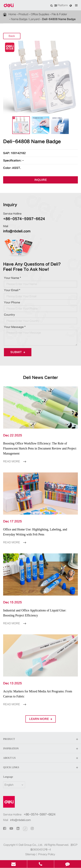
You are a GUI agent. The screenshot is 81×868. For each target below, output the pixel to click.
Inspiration (40, 749)
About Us (40, 758)
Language (8, 777)
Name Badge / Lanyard (25, 19)
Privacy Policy (47, 854)
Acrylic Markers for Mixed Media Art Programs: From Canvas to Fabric (38, 694)
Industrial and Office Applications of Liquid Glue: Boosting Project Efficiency (35, 613)
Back (12, 36)
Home (12, 14)
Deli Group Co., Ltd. (31, 845)
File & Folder (59, 14)
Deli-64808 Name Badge (59, 19)
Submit (18, 352)
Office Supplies (40, 14)
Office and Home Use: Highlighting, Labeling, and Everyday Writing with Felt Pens (35, 532)
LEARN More (41, 719)
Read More (15, 461)
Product (23, 14)
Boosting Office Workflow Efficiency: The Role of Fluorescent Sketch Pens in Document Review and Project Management (40, 448)
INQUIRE (41, 180)
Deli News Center (41, 378)
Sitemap (30, 854)
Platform (61, 5)
